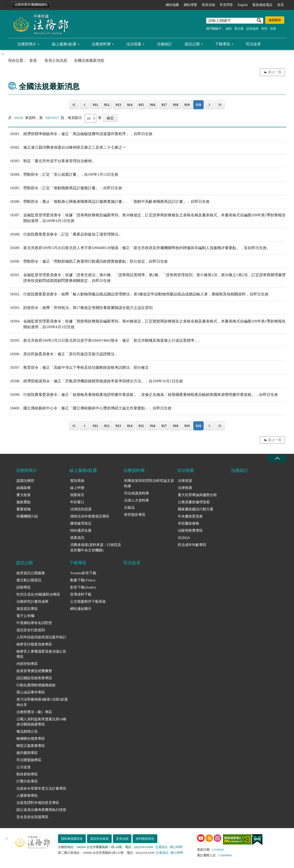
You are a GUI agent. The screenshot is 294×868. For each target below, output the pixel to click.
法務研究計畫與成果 (32, 602)
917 (164, 105)
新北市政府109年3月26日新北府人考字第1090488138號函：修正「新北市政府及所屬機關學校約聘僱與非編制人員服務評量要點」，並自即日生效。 (139, 248)
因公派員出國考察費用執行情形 (41, 810)
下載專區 (223, 44)
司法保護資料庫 (137, 493)
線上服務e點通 (64, 44)
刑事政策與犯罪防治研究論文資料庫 (149, 483)
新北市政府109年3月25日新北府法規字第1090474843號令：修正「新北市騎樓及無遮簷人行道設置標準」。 (105, 341)
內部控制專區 (27, 664)
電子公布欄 (25, 616)
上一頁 (85, 105)
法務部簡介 (27, 44)
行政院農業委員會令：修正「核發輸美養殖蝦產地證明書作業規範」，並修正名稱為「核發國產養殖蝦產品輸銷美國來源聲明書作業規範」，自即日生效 (143, 395)
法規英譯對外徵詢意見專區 (38, 803)
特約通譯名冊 (81, 531)
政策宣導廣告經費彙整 (34, 671)
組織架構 (24, 488)
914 (130, 105)
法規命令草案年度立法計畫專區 (41, 788)
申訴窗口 (77, 502)
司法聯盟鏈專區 (29, 760)
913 (118, 105)
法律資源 (185, 481)
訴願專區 (24, 587)
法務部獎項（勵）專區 (34, 712)
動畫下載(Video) (83, 580)
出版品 (129, 508)
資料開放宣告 (145, 839)
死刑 (264, 29)
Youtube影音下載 (83, 573)
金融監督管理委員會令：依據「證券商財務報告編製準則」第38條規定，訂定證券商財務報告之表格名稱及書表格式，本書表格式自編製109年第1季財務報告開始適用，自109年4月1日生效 (147, 218)
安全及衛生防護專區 (32, 817)
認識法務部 (25, 481)
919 (187, 105)
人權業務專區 (27, 796)
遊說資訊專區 (27, 609)
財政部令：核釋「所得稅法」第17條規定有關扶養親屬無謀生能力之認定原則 (80, 308)
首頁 (280, 5)
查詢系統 (77, 481)
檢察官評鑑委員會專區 (34, 644)
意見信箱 (122, 839)
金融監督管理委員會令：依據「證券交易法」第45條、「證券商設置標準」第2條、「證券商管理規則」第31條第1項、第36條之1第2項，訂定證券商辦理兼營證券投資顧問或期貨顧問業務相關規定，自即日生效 (147, 277)
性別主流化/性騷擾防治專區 (38, 594)
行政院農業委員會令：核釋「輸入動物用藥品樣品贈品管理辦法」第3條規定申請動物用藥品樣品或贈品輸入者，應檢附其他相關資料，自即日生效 (138, 294)
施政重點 (24, 502)
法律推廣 (185, 488)
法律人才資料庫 (137, 500)
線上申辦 (77, 488)
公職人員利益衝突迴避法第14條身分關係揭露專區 (41, 722)
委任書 (239, 29)
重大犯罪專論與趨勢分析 (197, 495)
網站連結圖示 (81, 609)
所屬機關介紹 (27, 516)
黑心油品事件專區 (31, 692)
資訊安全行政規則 (31, 630)
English (243, 5)
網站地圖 (172, 5)
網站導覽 (190, 5)
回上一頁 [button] (275, 72)
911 (96, 105)
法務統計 (164, 44)
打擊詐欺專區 (27, 781)
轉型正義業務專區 (31, 746)
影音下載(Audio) (83, 587)
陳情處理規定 (81, 523)
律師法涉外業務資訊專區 (90, 516)
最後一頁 (220, 105)
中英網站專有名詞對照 (34, 623)
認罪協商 (252, 29)
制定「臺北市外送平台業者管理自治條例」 (52, 161)
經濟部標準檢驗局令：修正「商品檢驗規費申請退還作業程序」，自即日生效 (80, 134)
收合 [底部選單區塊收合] (277, 458)
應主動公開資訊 (29, 580)
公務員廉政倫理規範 (194, 502)
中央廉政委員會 (190, 516)
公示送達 (24, 767)
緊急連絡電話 (262, 5)
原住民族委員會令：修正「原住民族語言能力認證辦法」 (63, 354)
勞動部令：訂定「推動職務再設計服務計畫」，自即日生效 (65, 188)
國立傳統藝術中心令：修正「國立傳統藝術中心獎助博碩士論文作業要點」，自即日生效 (90, 408)
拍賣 (273, 29)
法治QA (184, 538)
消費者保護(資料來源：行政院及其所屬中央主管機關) (96, 548)
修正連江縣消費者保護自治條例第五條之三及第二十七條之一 (67, 147)
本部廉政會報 (188, 523)
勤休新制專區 (27, 774)
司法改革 (253, 44)
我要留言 (77, 495)
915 (141, 105)
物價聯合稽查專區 (31, 739)
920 (199, 105)
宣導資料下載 (81, 594)
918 (176, 105)
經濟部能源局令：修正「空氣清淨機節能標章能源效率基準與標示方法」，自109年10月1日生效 (96, 381)
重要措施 (24, 509)
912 (107, 105)
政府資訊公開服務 (31, 573)
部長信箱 (208, 5)
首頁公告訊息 (56, 60)
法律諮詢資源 (81, 509)
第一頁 (74, 105)
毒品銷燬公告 (27, 731)
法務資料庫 (101, 44)
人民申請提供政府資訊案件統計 (41, 637)
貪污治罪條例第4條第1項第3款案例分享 (42, 702)
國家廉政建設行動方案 (196, 509)
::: (7, 4)
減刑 (229, 29)
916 (153, 105)
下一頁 (209, 105)
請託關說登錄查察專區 (34, 678)
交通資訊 (161, 847)
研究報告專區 (135, 515)
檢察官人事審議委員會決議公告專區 (41, 654)
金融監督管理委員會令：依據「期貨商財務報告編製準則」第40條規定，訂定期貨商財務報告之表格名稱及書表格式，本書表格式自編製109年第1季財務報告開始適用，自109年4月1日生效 (147, 324)
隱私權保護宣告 (72, 839)
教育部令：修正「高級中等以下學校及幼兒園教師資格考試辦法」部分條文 (78, 368)
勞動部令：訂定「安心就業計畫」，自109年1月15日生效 (63, 175)
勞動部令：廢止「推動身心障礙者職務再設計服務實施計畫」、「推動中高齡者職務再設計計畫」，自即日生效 (109, 202)
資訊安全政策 (99, 839)
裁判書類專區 (27, 753)
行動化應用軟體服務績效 (36, 685)
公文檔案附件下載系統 (88, 602)
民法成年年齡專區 (192, 545)
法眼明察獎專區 (190, 531)
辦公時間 (176, 847)
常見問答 (226, 5)
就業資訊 (77, 538)
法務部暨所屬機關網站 (31, 5)
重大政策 (24, 495)
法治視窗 (134, 44)
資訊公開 (192, 44)
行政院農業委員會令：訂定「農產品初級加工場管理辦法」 (65, 234)
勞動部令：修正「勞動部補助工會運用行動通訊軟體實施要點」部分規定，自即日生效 (88, 261)
